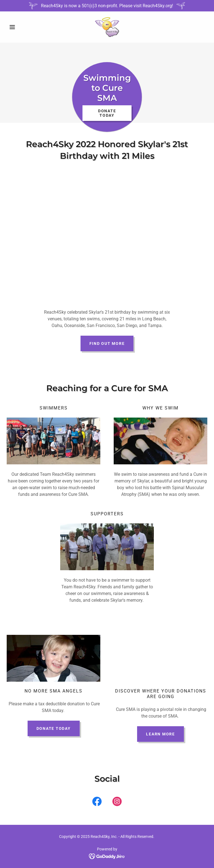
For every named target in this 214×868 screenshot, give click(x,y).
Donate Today (107, 113)
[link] (107, 27)
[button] (22, 27)
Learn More (160, 734)
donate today (54, 728)
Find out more (107, 343)
